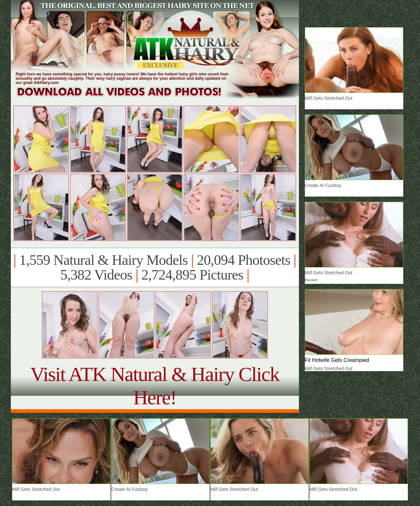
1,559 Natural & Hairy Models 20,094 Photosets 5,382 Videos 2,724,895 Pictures (155, 267)
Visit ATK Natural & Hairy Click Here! (155, 386)
